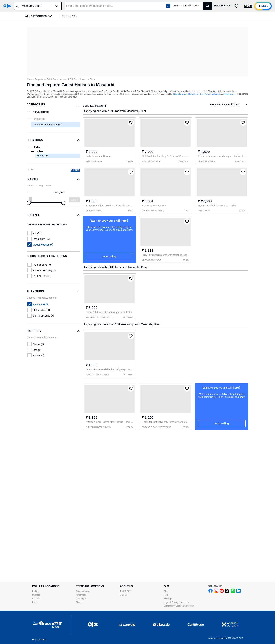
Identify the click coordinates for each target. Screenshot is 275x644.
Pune (35, 602)
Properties (40, 79)
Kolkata (36, 591)
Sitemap (168, 599)
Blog (166, 591)
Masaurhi (42, 156)
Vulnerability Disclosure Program (179, 606)
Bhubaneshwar (83, 591)
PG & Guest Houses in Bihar (82, 79)
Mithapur (216, 94)
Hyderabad (81, 595)
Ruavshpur (193, 94)
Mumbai (36, 595)
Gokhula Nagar (180, 94)
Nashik (79, 602)
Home (30, 79)
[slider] (29, 203)
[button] (56, 6)
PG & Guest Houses (56, 79)
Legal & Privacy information (177, 602)
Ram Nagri (229, 94)
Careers (124, 595)
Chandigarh (82, 599)
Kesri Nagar (205, 94)
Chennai (36, 599)
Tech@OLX (125, 591)
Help (166, 595)
